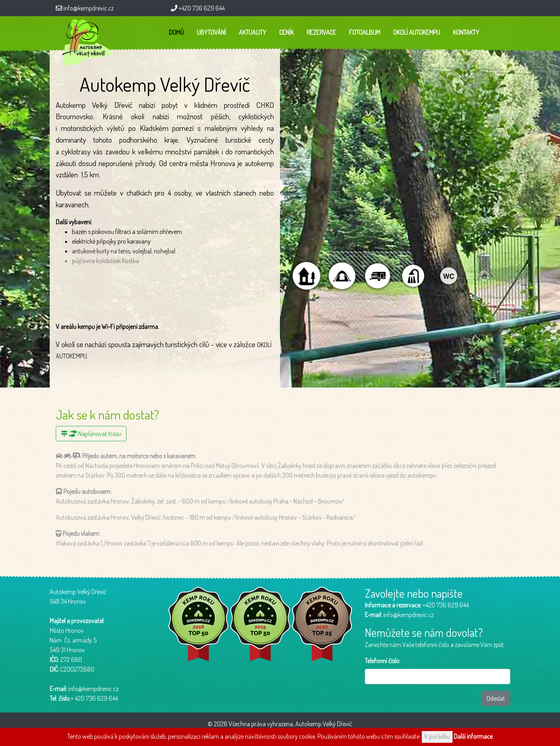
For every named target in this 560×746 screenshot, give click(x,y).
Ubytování (211, 32)
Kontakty (466, 32)
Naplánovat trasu (91, 434)
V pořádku (437, 736)
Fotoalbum (365, 32)
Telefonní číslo (382, 661)
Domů (176, 32)
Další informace (473, 736)
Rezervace (321, 32)
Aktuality (253, 32)
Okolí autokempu (417, 32)
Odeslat (496, 698)
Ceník (286, 32)
